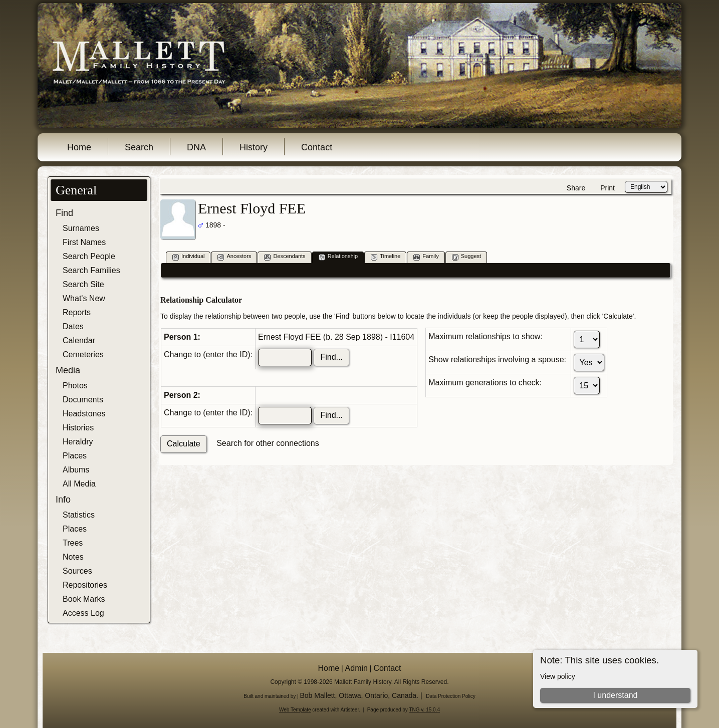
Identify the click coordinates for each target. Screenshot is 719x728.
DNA (196, 147)
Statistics (79, 515)
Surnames (81, 228)
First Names (84, 242)
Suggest (466, 257)
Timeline (386, 257)
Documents (83, 400)
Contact (317, 147)
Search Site (83, 284)
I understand (615, 695)
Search (139, 147)
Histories (78, 428)
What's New (84, 298)
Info (63, 500)
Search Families (91, 270)
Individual (188, 257)
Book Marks (84, 599)
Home (79, 147)
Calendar (79, 340)
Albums (76, 470)
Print (608, 188)
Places (75, 456)
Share (576, 188)
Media (68, 370)
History (254, 147)
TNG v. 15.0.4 (424, 710)
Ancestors (234, 257)
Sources (77, 571)
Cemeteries (83, 354)
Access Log (83, 613)
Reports (77, 312)
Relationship (338, 257)
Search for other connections (268, 443)
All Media (79, 484)
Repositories (85, 585)
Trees (73, 543)
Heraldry (78, 442)
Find (64, 213)
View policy (558, 676)
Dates (73, 326)
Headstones (84, 414)
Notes (73, 557)
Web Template (295, 710)
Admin (356, 668)
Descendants (285, 257)
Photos (75, 386)
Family (426, 257)
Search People (89, 256)
